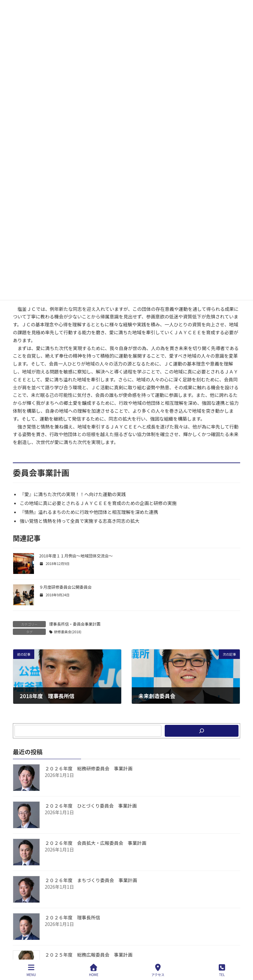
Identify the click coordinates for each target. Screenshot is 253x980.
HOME (94, 970)
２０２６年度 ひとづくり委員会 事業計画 (91, 806)
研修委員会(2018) (68, 632)
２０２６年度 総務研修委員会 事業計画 (89, 768)
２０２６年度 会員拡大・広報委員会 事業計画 (96, 843)
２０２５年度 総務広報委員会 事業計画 (89, 955)
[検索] (202, 731)
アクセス (158, 970)
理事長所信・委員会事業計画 (75, 624)
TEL (222, 970)
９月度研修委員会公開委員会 (65, 587)
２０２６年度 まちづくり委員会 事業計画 (91, 880)
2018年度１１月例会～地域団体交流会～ (76, 556)
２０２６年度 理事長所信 (72, 917)
